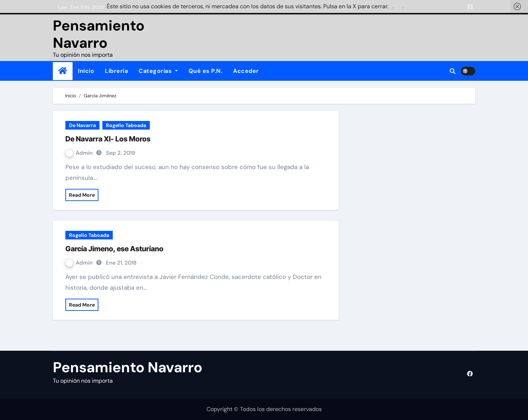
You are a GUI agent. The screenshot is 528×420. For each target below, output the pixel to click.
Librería (116, 71)
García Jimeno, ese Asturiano (114, 249)
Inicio (86, 71)
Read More (82, 195)
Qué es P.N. (206, 71)
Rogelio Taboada (126, 125)
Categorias (158, 71)
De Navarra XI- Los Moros (108, 139)
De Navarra (82, 125)
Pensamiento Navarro (99, 34)
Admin (80, 153)
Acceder (246, 71)
